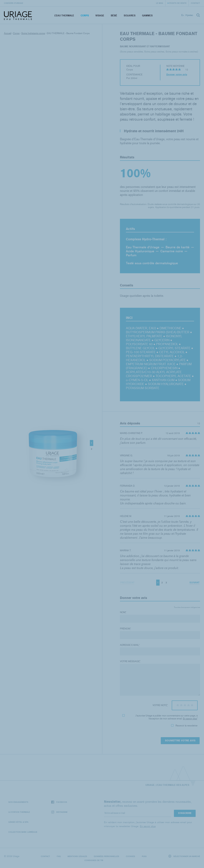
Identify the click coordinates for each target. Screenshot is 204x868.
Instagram (59, 812)
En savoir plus (190, 719)
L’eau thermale (64, 15)
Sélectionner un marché (184, 856)
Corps (85, 15)
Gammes (147, 15)
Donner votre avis (177, 75)
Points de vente (178, 3)
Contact (195, 3)
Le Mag (160, 3)
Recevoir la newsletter (184, 726)
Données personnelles (106, 856)
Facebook (59, 802)
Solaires (130, 15)
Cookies (130, 856)
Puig (144, 856)
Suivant (195, 582)
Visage (100, 15)
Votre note (160, 705)
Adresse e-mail (130, 645)
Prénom (125, 629)
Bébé (114, 15)
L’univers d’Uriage (14, 3)
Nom (123, 612)
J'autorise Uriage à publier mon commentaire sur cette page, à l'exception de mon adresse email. (160, 717)
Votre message (130, 661)
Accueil (8, 33)
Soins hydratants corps (33, 33)
